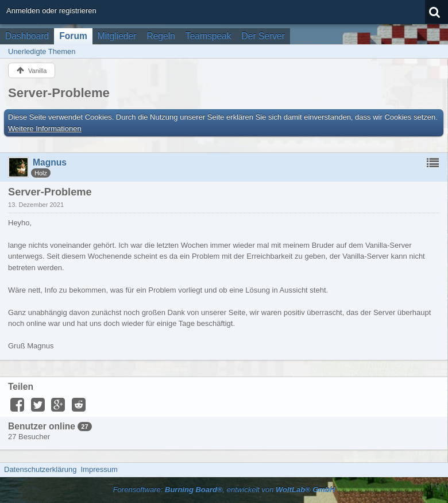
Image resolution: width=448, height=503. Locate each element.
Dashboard (27, 36)
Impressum (99, 469)
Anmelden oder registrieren (51, 11)
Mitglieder (117, 36)
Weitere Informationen (45, 128)
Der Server (263, 36)
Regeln (161, 36)
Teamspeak (208, 36)
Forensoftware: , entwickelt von (224, 489)
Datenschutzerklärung (40, 469)
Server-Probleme (59, 93)
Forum (73, 36)
